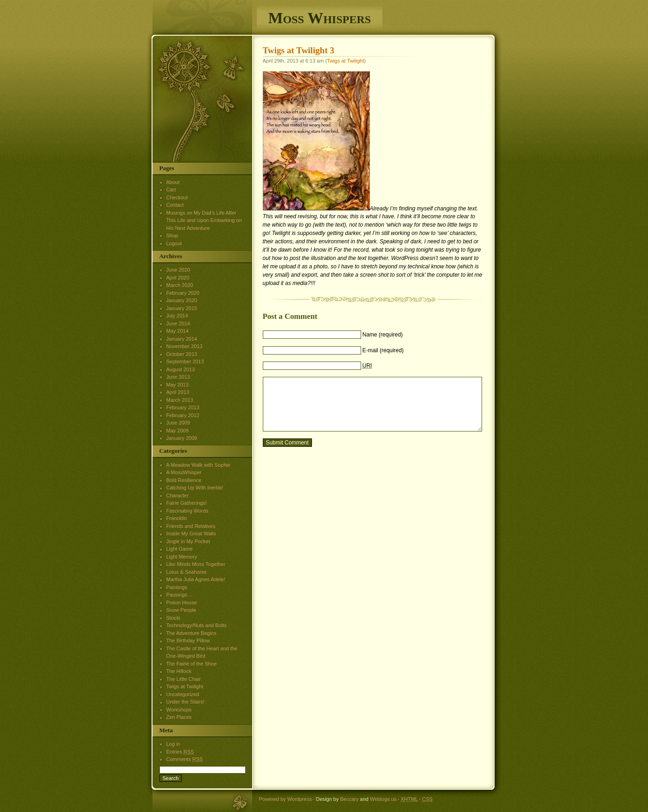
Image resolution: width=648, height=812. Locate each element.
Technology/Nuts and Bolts (197, 625)
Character (178, 495)
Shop (172, 235)
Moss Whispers (320, 18)
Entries (180, 752)
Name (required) (383, 335)
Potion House (182, 603)
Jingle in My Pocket (188, 541)
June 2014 (178, 324)
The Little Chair (184, 679)
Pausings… (179, 595)
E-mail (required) (383, 350)
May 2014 (178, 331)
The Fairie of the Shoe (192, 664)
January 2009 (182, 438)
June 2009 (178, 423)
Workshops (179, 710)
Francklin (177, 518)
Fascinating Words (187, 511)
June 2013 (178, 377)
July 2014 (177, 316)
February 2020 (183, 293)
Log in (173, 744)
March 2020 (180, 285)
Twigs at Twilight (345, 61)
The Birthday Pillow (188, 641)
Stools (174, 618)
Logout (174, 243)
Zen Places (179, 717)
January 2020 (182, 300)
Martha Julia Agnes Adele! (196, 579)
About (173, 182)
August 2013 (181, 369)
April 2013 (178, 392)
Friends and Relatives (191, 526)
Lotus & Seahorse (187, 572)
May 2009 (178, 431)
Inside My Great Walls (191, 533)
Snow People (181, 610)
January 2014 (182, 339)
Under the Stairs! (186, 702)
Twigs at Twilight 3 (299, 50)
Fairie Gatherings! (187, 503)
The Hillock (179, 671)
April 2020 (178, 278)
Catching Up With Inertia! (195, 488)
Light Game (180, 549)
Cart (171, 190)
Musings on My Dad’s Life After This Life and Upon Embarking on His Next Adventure (204, 220)
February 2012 (183, 415)
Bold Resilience (184, 480)
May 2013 (178, 385)
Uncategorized (183, 694)
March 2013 (180, 400)
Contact (175, 205)
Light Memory (182, 557)
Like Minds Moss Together (196, 564)
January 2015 (182, 308)
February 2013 (183, 407)
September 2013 (185, 362)
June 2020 (178, 270)
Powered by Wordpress (286, 799)
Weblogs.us (383, 799)
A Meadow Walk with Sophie (198, 465)
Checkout (177, 197)
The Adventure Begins (191, 633)
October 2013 (182, 354)
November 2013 (184, 346)
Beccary (349, 799)
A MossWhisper (184, 472)
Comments (185, 759)
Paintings (177, 587)
